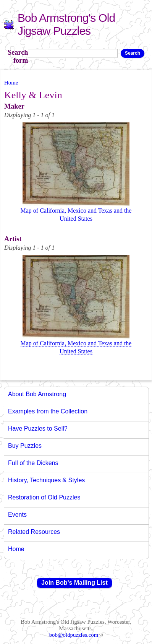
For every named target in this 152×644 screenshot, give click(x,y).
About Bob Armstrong (37, 394)
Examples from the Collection (48, 411)
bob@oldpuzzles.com (76, 635)
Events (17, 515)
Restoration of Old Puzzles (44, 497)
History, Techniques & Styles (46, 480)
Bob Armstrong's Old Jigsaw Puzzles (66, 24)
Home (11, 83)
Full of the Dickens (33, 463)
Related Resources (34, 532)
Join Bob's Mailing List (74, 583)
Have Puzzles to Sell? (38, 429)
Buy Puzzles (25, 446)
